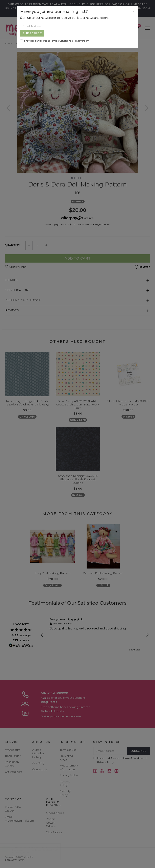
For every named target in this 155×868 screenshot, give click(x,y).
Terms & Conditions (61, 41)
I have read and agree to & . (55, 41)
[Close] (134, 11)
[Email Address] (77, 26)
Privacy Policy (81, 41)
